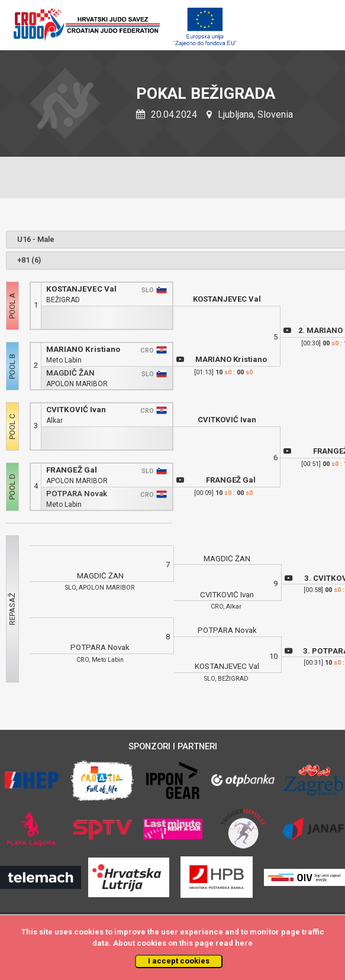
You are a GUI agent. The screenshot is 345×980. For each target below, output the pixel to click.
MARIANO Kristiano (83, 349)
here (244, 943)
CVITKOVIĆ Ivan (76, 410)
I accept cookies (179, 961)
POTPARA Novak (77, 494)
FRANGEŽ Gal (72, 470)
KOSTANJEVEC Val (81, 289)
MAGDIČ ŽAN (70, 373)
